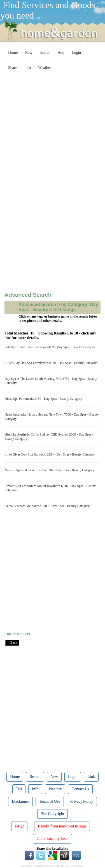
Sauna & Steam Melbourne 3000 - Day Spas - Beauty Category (48, 506)
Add (61, 53)
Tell (19, 789)
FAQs (19, 826)
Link (91, 777)
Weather (45, 68)
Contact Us (81, 789)
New (29, 53)
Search (45, 53)
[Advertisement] (53, 125)
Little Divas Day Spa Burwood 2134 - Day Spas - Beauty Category (50, 454)
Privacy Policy (82, 801)
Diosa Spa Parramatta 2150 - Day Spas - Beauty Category (44, 399)
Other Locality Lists (53, 839)
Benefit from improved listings (62, 826)
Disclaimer (20, 801)
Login (76, 53)
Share (13, 68)
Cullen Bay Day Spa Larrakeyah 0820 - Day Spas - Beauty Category (52, 363)
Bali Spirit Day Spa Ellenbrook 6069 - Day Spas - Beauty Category (51, 347)
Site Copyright (52, 814)
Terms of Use (50, 801)
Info (28, 68)
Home (13, 53)
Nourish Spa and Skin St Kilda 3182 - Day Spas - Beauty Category (50, 470)
